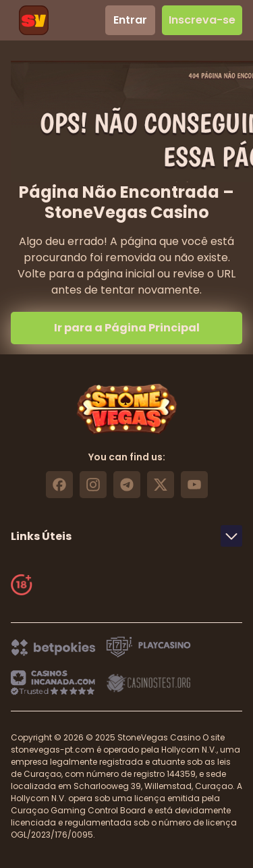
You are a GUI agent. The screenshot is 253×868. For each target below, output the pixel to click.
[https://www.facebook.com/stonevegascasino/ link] (59, 485)
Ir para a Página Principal (127, 328)
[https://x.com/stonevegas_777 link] (161, 485)
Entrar (130, 20)
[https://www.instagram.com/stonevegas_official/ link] (93, 485)
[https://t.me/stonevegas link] (127, 485)
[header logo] (34, 20)
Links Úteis (126, 536)
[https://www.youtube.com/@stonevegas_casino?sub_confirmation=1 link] (194, 485)
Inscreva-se (202, 20)
